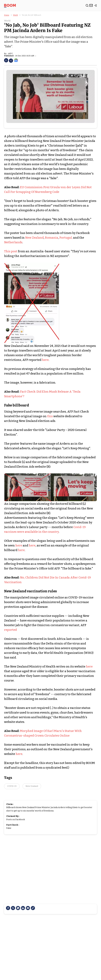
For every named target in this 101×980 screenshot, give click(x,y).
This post (11, 251)
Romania (52, 238)
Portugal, (66, 238)
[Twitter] (13, 908)
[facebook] (8, 908)
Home (7, 15)
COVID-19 (12, 786)
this (50, 416)
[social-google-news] (16, 60)
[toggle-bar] (96, 6)
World (15, 15)
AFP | (10, 54)
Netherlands (13, 242)
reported (10, 630)
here (45, 360)
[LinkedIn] (23, 908)
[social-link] (33, 908)
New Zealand (34, 238)
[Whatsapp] (18, 908)
